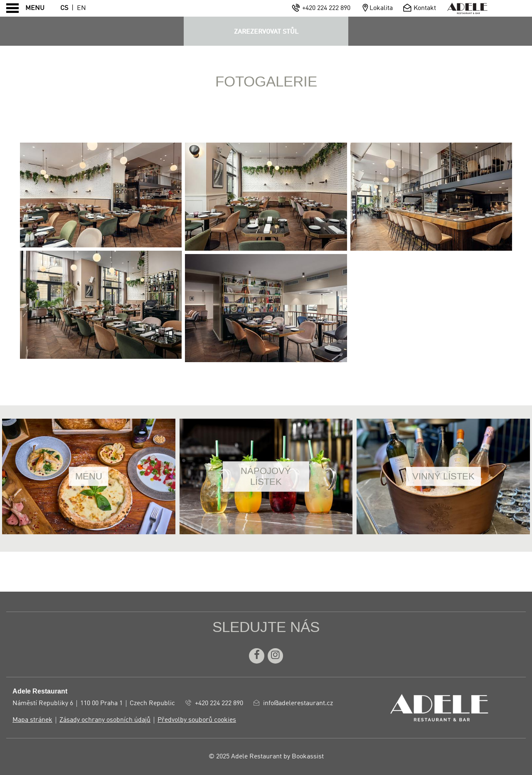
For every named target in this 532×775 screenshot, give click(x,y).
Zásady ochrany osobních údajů (105, 720)
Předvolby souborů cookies (197, 720)
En (81, 8)
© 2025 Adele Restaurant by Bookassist (266, 757)
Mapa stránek (32, 720)
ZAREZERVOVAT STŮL (266, 32)
